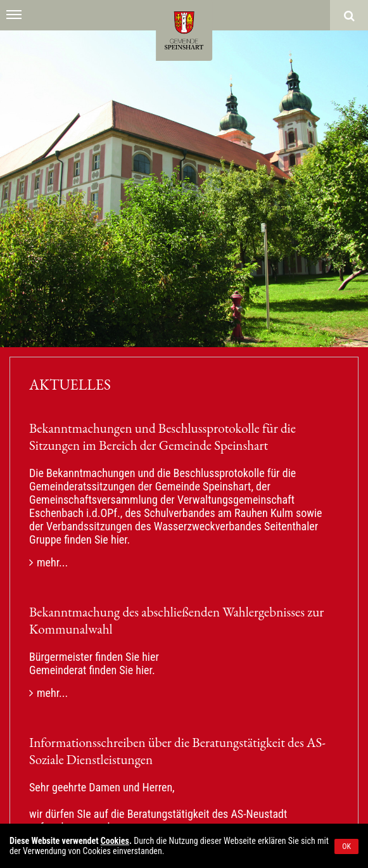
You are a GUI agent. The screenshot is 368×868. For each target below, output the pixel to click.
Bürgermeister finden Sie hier (94, 657)
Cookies (115, 841)
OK (346, 846)
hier (119, 539)
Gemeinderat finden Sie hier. (92, 670)
